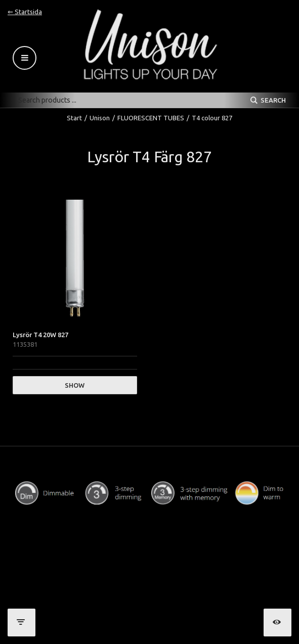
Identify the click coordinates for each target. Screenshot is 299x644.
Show (75, 385)
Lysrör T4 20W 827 (40, 335)
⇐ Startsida (25, 12)
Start (74, 118)
